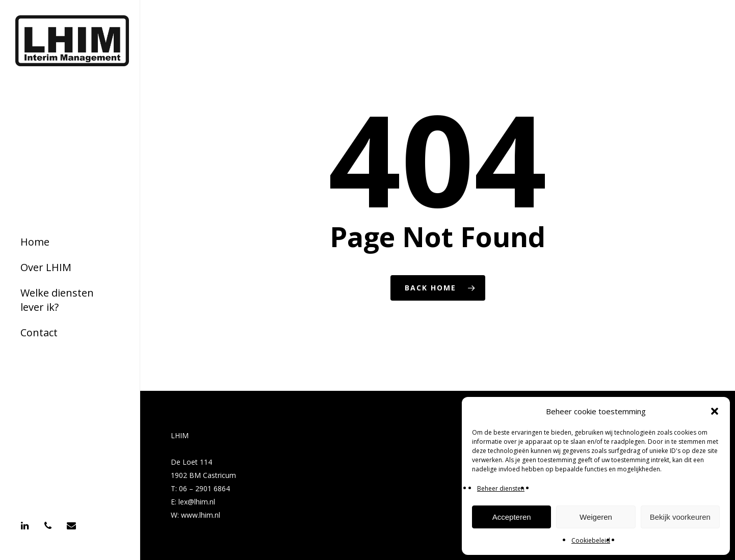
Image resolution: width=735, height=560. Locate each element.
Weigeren (596, 517)
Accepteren (512, 517)
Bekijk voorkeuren (680, 517)
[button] (715, 411)
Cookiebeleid (591, 540)
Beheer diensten (501, 488)
